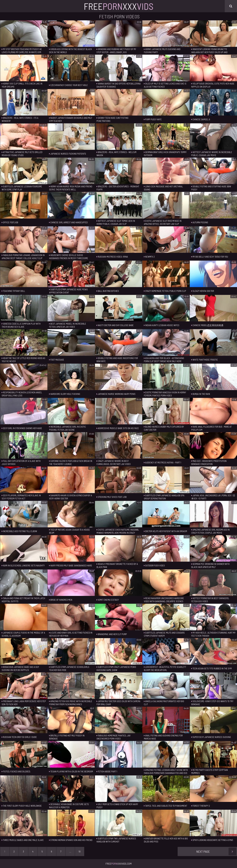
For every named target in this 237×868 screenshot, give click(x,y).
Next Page (216, 851)
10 (80, 851)
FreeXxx (119, 6)
